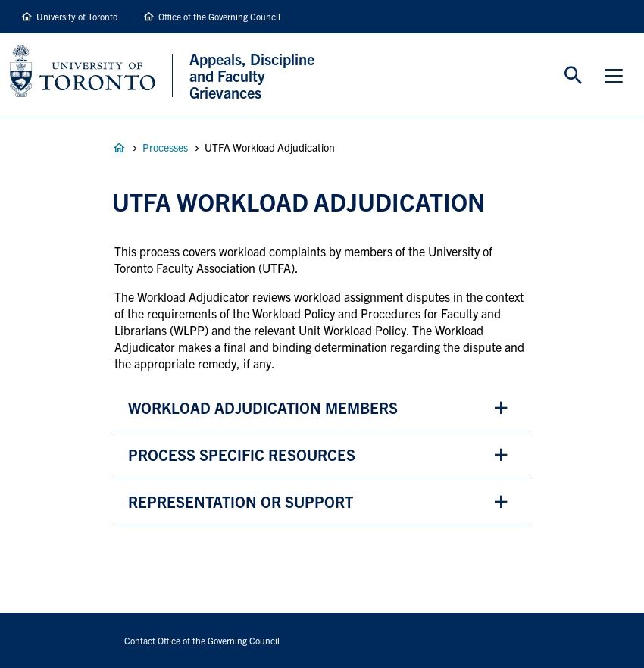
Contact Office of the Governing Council (202, 640)
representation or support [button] (241, 502)
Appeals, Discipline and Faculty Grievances (119, 148)
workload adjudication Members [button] (265, 408)
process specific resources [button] (242, 455)
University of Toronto (77, 16)
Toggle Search (574, 76)
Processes (165, 147)
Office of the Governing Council (219, 16)
